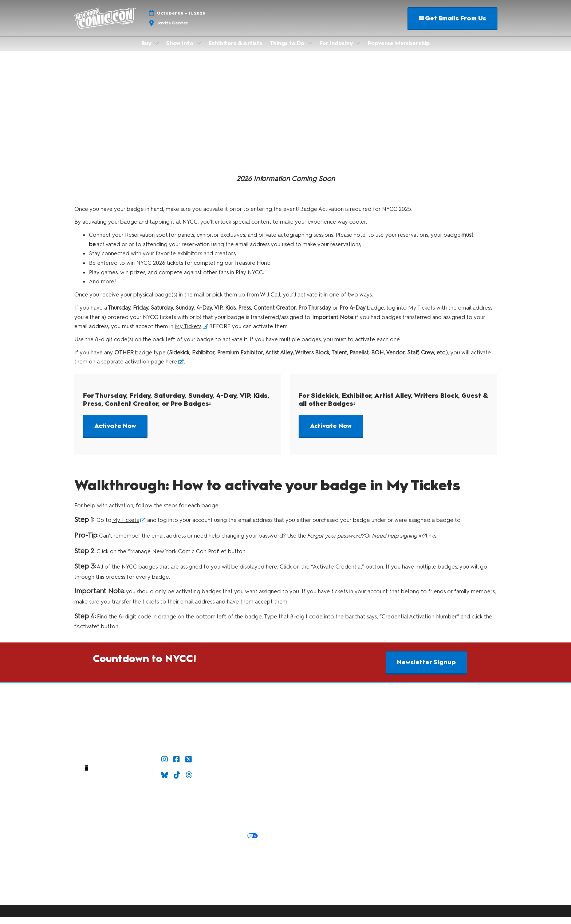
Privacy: (103, 843)
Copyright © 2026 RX (178, 900)
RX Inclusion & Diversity (222, 877)
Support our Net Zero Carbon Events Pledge (161, 886)
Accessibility (237, 886)
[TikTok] (178, 782)
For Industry (337, 50)
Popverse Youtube (250, 775)
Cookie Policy (172, 843)
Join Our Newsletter (178, 797)
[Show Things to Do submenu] (310, 50)
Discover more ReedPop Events (179, 868)
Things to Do (288, 50)
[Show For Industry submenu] (358, 50)
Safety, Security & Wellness (178, 828)
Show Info (180, 50)
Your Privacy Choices (226, 843)
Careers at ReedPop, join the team (145, 877)
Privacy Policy (134, 843)
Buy (147, 50)
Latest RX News (243, 868)
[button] (452, 25)
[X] (190, 766)
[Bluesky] (166, 782)
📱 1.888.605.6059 (106, 775)
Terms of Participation (223, 819)
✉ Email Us (106, 766)
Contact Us (106, 784)
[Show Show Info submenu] (199, 50)
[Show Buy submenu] (157, 50)
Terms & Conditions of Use (158, 819)
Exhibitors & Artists (235, 50)
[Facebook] (178, 766)
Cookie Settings (178, 853)
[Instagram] (166, 766)
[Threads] (190, 782)
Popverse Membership (399, 50)
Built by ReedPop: (112, 868)
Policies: (111, 819)
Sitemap (106, 793)
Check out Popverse (249, 766)
